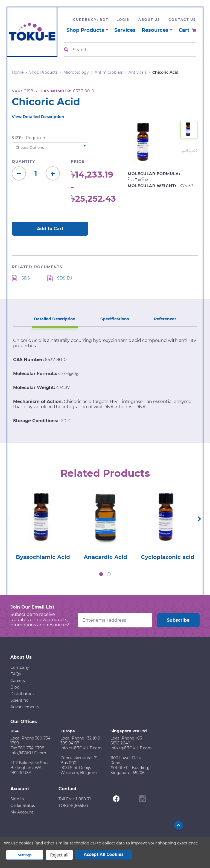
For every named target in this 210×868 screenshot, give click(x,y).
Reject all (59, 855)
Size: (29, 138)
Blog (15, 687)
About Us (149, 20)
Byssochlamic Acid (43, 557)
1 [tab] (101, 574)
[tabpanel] (43, 524)
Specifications (115, 319)
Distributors (22, 694)
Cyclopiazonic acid (168, 557)
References (165, 319)
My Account (22, 812)
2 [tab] (109, 574)
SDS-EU (65, 278)
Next (199, 519)
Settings (25, 855)
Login (123, 20)
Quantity (23, 161)
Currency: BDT (91, 20)
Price (78, 161)
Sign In (17, 799)
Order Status (23, 806)
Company (20, 667)
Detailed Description (55, 319)
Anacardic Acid (105, 557)
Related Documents (37, 267)
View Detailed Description (38, 117)
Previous (9, 519)
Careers (18, 681)
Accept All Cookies (104, 854)
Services (125, 30)
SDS (26, 278)
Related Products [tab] (105, 473)
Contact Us (182, 20)
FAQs (16, 674)
